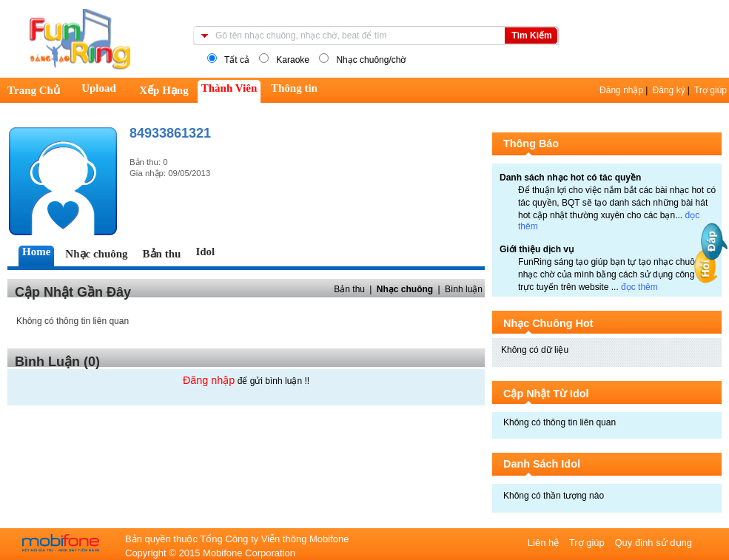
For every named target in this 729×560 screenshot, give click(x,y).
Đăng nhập (621, 90)
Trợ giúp (710, 90)
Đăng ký (669, 90)
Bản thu (349, 289)
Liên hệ (545, 543)
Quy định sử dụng (653, 543)
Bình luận (464, 289)
